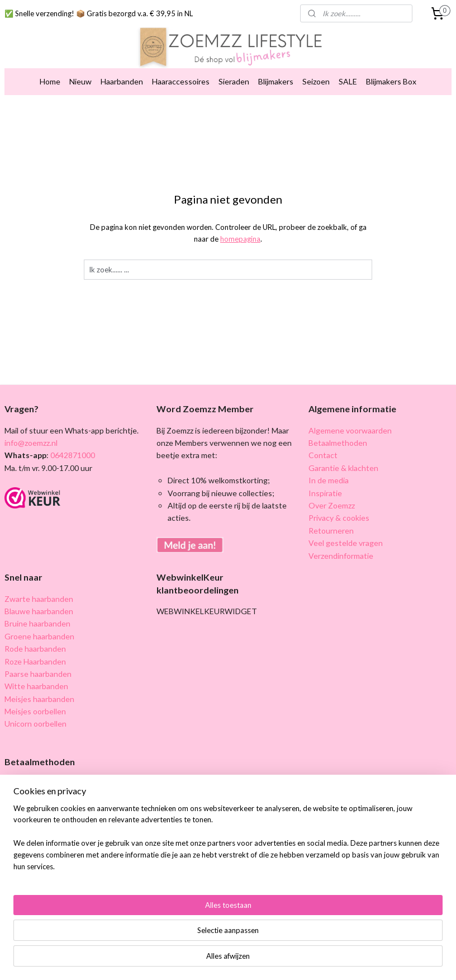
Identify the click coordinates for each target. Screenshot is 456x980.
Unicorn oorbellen (35, 724)
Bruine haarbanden (37, 623)
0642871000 (72, 455)
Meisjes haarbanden (39, 699)
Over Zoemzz (332, 505)
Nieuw (80, 81)
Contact (323, 455)
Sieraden (234, 81)
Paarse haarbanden (38, 674)
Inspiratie (325, 493)
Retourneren (331, 531)
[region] (154, 927)
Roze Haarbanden (35, 661)
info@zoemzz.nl (31, 443)
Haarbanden (122, 81)
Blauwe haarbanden (39, 611)
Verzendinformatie (341, 556)
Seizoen (316, 81)
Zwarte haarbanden (39, 599)
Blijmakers (276, 81)
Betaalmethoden (338, 443)
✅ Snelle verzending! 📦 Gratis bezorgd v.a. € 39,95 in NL (99, 13)
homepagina (240, 239)
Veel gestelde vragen (346, 543)
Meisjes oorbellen (35, 711)
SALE (348, 81)
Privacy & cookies (339, 518)
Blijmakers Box (391, 81)
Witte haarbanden (36, 686)
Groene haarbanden (39, 636)
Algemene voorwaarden (350, 430)
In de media (329, 480)
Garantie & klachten (343, 468)
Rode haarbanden (35, 649)
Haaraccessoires (181, 81)
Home (50, 81)
